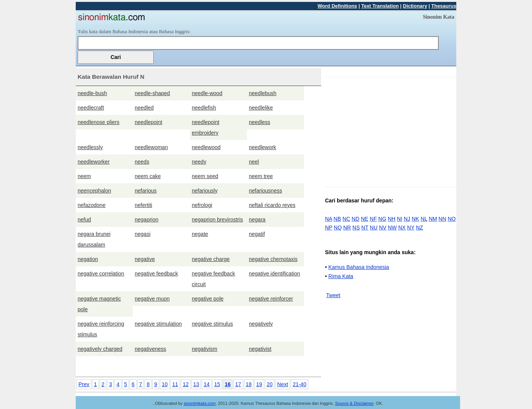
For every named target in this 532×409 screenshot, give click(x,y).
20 (270, 384)
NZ (420, 228)
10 (165, 384)
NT (365, 228)
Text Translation (380, 6)
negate (200, 234)
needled (144, 108)
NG (382, 219)
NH (392, 219)
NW (392, 228)
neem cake (148, 176)
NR (347, 228)
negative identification (275, 274)
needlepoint (148, 122)
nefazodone (92, 205)
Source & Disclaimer (354, 403)
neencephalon (94, 191)
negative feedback (156, 274)
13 (196, 384)
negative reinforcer (271, 299)
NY (411, 228)
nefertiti (143, 205)
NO (452, 219)
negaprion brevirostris (217, 220)
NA (329, 219)
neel (254, 162)
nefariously (205, 191)
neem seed (205, 176)
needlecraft (91, 108)
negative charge (211, 259)
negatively (261, 324)
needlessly (90, 147)
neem (84, 176)
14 (207, 384)
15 (217, 384)
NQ (338, 228)
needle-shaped (152, 93)
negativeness (151, 349)
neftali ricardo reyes (272, 205)
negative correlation (101, 274)
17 (238, 384)
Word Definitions (338, 6)
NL (424, 219)
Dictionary (415, 6)
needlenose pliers (99, 122)
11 (175, 384)
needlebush (263, 93)
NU (374, 228)
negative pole (208, 299)
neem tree (261, 176)
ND (355, 219)
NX (402, 228)
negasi (143, 234)
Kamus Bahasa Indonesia (359, 267)
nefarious (146, 191)
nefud (84, 220)
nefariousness (265, 191)
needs (142, 162)
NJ (407, 219)
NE (364, 219)
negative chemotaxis (273, 259)
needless (260, 122)
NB (337, 219)
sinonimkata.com (200, 403)
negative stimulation (158, 324)
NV (383, 228)
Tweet (333, 295)
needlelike (261, 108)
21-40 (299, 384)
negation (88, 259)
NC (346, 219)
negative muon (152, 299)
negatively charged (100, 349)
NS (356, 228)
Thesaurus (444, 6)
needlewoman (151, 147)
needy (199, 162)
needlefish (204, 108)
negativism (205, 349)
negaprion (147, 220)
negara (257, 220)
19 (259, 384)
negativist (260, 349)
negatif (257, 234)
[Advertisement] (389, 130)
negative (145, 259)
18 (249, 384)
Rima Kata (341, 276)
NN (442, 219)
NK (415, 219)
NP (329, 228)
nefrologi (202, 205)
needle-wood (207, 93)
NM (433, 219)
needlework (263, 147)
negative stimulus (212, 324)
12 (186, 384)
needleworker (94, 162)
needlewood (206, 147)
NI (400, 219)
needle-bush (92, 93)
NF (374, 219)
